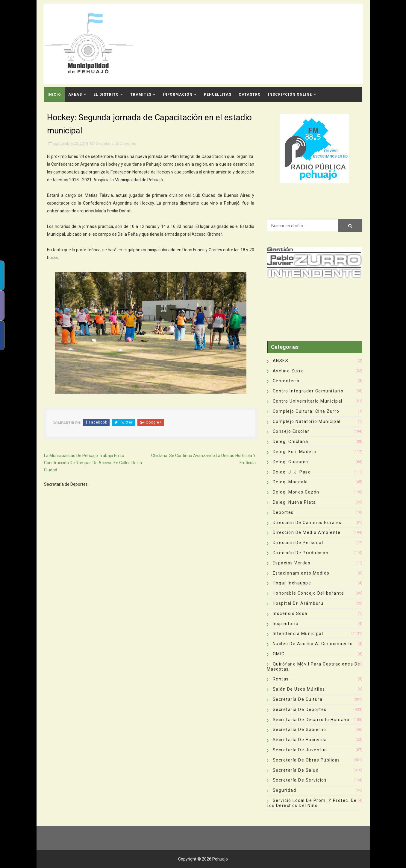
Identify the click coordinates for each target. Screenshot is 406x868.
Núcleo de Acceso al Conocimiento (313, 644)
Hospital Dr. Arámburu (298, 603)
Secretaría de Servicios (300, 780)
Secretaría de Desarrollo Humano (311, 720)
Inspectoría (286, 624)
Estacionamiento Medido (301, 573)
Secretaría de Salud (296, 770)
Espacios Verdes (292, 563)
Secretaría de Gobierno (300, 730)
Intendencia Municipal (298, 634)
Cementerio (286, 381)
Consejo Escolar (291, 431)
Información (178, 95)
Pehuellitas (218, 95)
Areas (75, 95)
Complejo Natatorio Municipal (307, 421)
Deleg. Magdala (290, 482)
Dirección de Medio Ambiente (307, 532)
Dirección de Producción (301, 553)
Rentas (281, 679)
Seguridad (285, 790)
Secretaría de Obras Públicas (306, 760)
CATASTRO (250, 95)
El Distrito (106, 95)
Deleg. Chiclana (291, 441)
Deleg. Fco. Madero (295, 452)
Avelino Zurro (288, 371)
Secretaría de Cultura (298, 699)
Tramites (141, 95)
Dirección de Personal (298, 543)
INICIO (54, 95)
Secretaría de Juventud (300, 750)
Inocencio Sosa (290, 613)
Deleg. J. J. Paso (292, 472)
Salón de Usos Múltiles (299, 689)
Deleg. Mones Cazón (296, 492)
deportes (283, 512)
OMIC (279, 654)
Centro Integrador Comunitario (308, 391)
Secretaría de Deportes (116, 143)
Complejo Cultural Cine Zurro (306, 411)
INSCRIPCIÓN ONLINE (290, 95)
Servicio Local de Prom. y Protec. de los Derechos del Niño (312, 803)
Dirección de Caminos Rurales (307, 523)
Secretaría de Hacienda (300, 740)
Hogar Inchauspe (292, 583)
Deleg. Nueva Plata (294, 502)
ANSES (281, 361)
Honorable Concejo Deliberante (309, 593)
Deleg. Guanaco (291, 462)
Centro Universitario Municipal (308, 401)
